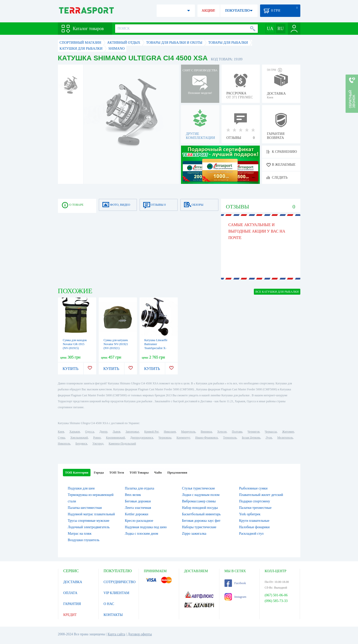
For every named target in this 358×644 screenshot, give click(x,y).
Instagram (235, 597)
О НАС (109, 604)
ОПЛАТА (70, 593)
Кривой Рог (151, 432)
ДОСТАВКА (73, 582)
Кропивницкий (115, 438)
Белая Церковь (251, 438)
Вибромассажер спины (199, 501)
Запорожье (132, 432)
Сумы (62, 438)
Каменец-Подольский (122, 443)
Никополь (64, 443)
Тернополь (230, 438)
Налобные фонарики (254, 527)
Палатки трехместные (255, 508)
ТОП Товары (139, 472)
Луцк (269, 438)
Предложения (177, 472)
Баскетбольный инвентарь (201, 514)
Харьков (75, 432)
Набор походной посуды (200, 508)
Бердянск (81, 443)
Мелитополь (285, 438)
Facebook (235, 583)
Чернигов (254, 432)
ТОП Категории (77, 472)
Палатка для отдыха (139, 488)
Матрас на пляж (80, 534)
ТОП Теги (116, 472)
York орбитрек (250, 514)
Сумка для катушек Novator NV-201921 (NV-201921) (116, 344)
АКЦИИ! (208, 11)
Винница (206, 432)
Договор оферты (140, 634)
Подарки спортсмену (255, 501)
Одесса (89, 432)
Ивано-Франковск (206, 438)
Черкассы (271, 432)
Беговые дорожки (138, 501)
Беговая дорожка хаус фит (201, 521)
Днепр (103, 432)
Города (99, 472)
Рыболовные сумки (253, 488)
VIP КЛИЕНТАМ (117, 593)
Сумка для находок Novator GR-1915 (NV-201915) (75, 344)
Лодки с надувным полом (201, 495)
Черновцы (165, 438)
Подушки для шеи (81, 488)
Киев (61, 432)
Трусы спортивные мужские (89, 521)
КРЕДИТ (70, 615)
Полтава (237, 432)
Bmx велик (133, 495)
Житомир (288, 432)
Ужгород (98, 443)
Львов (116, 432)
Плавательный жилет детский (261, 495)
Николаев (170, 432)
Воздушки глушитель (84, 540)
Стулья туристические (198, 488)
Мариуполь (188, 432)
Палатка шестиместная (85, 508)
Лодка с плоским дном (141, 534)
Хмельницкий (79, 438)
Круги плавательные (254, 521)
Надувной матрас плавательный (91, 514)
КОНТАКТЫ (113, 615)
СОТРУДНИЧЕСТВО (120, 582)
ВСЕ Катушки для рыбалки (277, 292)
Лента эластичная (138, 508)
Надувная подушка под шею (146, 527)
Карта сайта (116, 634)
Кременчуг (183, 438)
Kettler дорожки (136, 514)
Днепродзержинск (142, 438)
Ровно (97, 438)
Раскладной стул (251, 534)
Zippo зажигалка (194, 534)
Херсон (222, 432)
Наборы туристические (199, 527)
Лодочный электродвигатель (89, 527)
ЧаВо (158, 472)
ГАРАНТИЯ (72, 604)
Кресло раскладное (139, 521)
